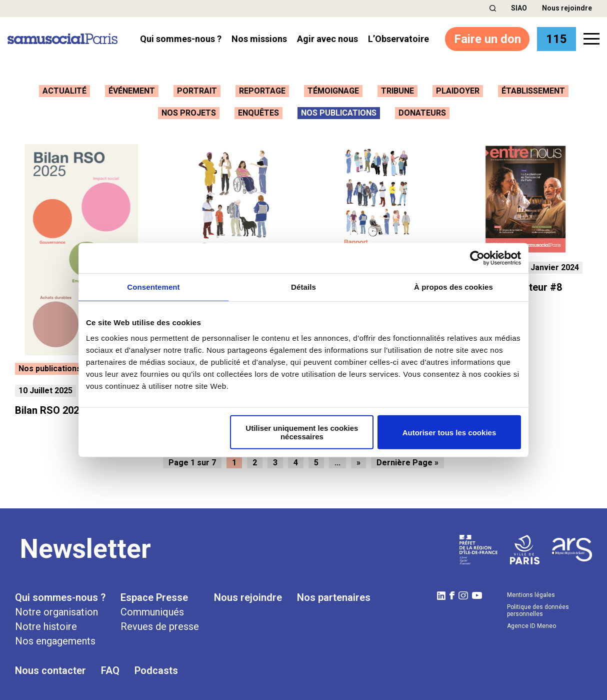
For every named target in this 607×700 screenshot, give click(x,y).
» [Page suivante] (358, 459)
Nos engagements (55, 637)
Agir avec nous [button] (327, 39)
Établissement (533, 91)
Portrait (197, 91)
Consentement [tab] (153, 286)
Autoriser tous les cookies (449, 432)
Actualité (64, 91)
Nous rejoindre (567, 8)
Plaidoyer (458, 91)
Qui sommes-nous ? (60, 593)
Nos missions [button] (259, 39)
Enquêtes (258, 113)
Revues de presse (160, 622)
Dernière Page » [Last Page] (407, 459)
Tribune (397, 91)
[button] (493, 8)
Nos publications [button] (50, 365)
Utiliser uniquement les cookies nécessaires (302, 432)
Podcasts (156, 666)
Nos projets (189, 113)
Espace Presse (154, 593)
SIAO (519, 8)
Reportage (262, 91)
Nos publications (339, 113)
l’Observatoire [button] (398, 39)
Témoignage (333, 91)
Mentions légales (531, 591)
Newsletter (85, 545)
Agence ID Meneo (531, 622)
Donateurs (422, 113)
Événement (132, 91)
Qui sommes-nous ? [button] (181, 39)
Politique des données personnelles (538, 606)
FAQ (110, 666)
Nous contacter (50, 666)
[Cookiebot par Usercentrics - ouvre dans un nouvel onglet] (477, 258)
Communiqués (152, 608)
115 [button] (555, 39)
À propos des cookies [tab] (453, 286)
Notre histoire (46, 622)
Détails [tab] (303, 286)
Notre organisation (56, 608)
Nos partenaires (334, 593)
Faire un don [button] (484, 39)
